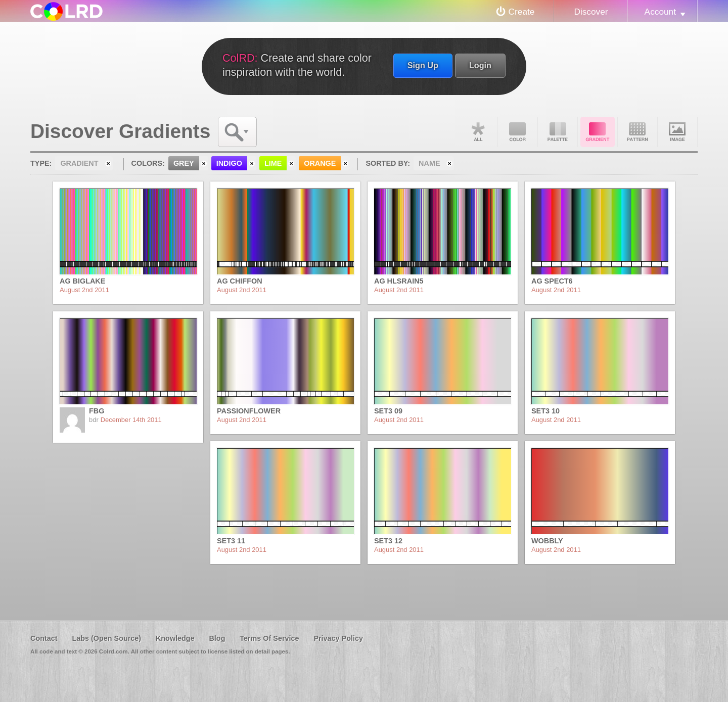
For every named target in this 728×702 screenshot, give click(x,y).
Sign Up (423, 65)
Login (480, 65)
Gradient (598, 132)
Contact (44, 638)
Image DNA (677, 132)
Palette (558, 132)
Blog (217, 638)
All (478, 132)
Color (518, 132)
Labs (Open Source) (106, 638)
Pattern (638, 132)
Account (660, 12)
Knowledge (175, 638)
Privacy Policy (338, 638)
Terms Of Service (269, 638)
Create (522, 12)
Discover (591, 12)
